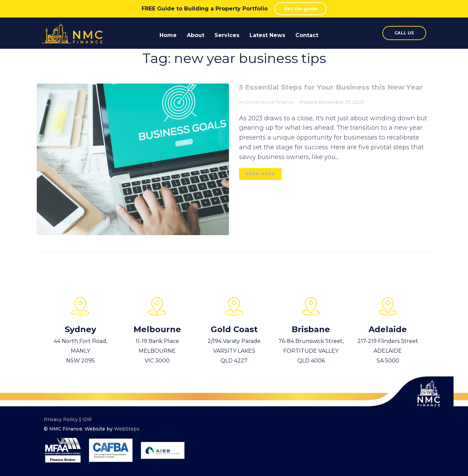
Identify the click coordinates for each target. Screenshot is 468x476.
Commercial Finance (270, 114)
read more (260, 185)
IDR (87, 419)
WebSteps (127, 429)
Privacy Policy (61, 419)
